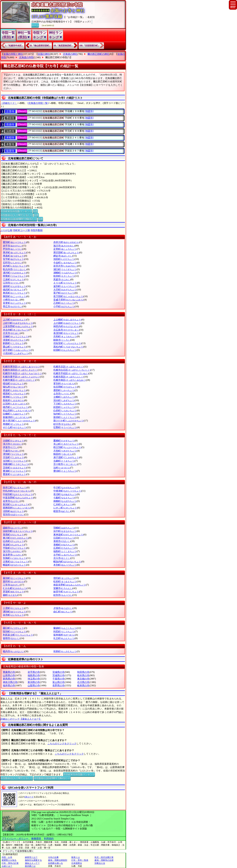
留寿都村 (64, 635)
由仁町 (63, 612)
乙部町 (64, 303)
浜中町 (65, 531)
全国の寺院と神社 (13, 54)
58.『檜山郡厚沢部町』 (41, 46)
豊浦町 (15, 471)
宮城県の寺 (58, 672)
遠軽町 (15, 286)
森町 (10, 595)
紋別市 (63, 595)
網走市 (63, 256)
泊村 (62, 468)
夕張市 (63, 608)
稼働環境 (36, 839)
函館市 (12, 528)
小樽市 (11, 300)
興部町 (15, 296)
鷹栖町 (64, 441)
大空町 (65, 290)
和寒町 (65, 651)
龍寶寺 (10, 151)
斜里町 (64, 407)
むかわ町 (15, 588)
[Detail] (22, 111)
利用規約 (49, 839)
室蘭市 (63, 588)
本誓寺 (10, 144)
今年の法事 (53, 857)
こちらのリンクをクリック (62, 744)
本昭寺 (10, 138)
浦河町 (15, 273)
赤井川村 (66, 242)
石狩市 (12, 263)
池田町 (64, 259)
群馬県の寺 (9, 679)
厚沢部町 (66, 252)
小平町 (64, 306)
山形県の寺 (9, 675)
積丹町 (16, 407)
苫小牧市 (65, 464)
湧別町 (15, 612)
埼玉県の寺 (34, 679)
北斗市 (62, 558)
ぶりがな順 (6, 230)
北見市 (11, 333)
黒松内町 (68, 347)
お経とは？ (7, 866)
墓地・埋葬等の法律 (104, 860)
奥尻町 (15, 293)
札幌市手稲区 (71, 373)
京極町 (16, 336)
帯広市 (12, 306)
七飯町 (64, 498)
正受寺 (10, 111)
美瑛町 (14, 535)
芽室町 (14, 592)
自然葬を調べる (55, 863)
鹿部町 (64, 390)
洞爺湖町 (16, 464)
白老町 (65, 410)
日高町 (64, 538)
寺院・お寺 (7, 857)
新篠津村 (16, 417)
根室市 (62, 511)
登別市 (14, 515)
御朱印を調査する (33, 860)
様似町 (14, 383)
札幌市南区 (70, 380)
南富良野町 (70, 585)
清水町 (64, 400)
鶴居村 (63, 454)
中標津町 (67, 491)
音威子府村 (69, 300)
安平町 (14, 259)
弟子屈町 (66, 457)
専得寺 (10, 118)
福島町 (65, 551)
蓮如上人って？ (32, 863)
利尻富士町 (18, 635)
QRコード (29, 797)
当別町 (15, 461)
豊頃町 (65, 471)
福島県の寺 (34, 675)
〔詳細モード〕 (9, 103)
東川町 (16, 538)
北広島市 (66, 330)
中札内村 (17, 491)
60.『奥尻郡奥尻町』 (64, 46)
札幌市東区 (19, 380)
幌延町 (15, 565)
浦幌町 (65, 273)
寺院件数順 (37, 230)
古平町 (65, 555)
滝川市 (12, 444)
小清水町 (16, 353)
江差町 (14, 279)
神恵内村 (66, 326)
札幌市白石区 (72, 370)
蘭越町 (65, 628)
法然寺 (10, 131)
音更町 (15, 303)
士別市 (62, 394)
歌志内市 (15, 269)
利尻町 (64, 632)
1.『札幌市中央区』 (14, 46)
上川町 (15, 320)
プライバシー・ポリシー (15, 839)
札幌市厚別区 (21, 367)
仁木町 (63, 504)
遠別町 (65, 286)
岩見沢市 (65, 266)
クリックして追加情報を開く (18, 851)
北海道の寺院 (26, 57)
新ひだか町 (69, 421)
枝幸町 (64, 276)
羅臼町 (14, 628)
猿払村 (14, 387)
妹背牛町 (66, 592)
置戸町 (64, 293)
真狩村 (14, 581)
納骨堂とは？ (31, 857)
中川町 (65, 488)
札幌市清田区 (20, 370)
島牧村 (14, 400)
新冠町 (16, 504)
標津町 (14, 397)
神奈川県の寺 (10, 682)
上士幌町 (67, 320)
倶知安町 (67, 343)
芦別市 (12, 249)
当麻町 (64, 461)
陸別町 (15, 632)
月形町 (65, 451)
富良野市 (13, 555)
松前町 (65, 581)
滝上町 (66, 444)
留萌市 (11, 638)
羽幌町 (64, 528)
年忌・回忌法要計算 (104, 857)
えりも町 (65, 283)
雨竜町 (15, 276)
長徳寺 (10, 125)
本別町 (65, 565)
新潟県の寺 (34, 682)
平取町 (15, 548)
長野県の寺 (58, 685)
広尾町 (64, 548)
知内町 (65, 414)
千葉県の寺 (58, 679)
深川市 (12, 551)
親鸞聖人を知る (9, 860)
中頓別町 (18, 494)
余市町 (14, 615)
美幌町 (64, 545)
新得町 (65, 417)
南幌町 (65, 501)
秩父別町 (67, 447)
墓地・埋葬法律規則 (58, 860)
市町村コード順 (21, 230)
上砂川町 (18, 323)
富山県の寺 (58, 682)
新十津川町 (19, 421)
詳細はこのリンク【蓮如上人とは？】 (21, 719)
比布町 (14, 541)
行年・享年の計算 (10, 863)
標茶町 (15, 394)
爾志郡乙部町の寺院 (56, 57)
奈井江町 (15, 488)
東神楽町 (68, 535)
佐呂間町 (65, 387)
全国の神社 (44, 54)
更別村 (64, 383)
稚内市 (14, 651)
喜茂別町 (66, 333)
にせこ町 (65, 508)
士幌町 (64, 397)
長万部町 (68, 296)
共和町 (65, 336)
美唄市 (62, 541)
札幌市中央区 (22, 373)
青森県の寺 (9, 672)
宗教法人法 (100, 863)
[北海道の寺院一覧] (38, 103)
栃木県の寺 (83, 675)
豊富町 (15, 474)
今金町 (65, 263)
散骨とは (76, 857)
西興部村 (17, 508)
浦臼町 (65, 269)
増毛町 (64, 578)
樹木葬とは (30, 866)
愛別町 (15, 242)
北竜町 (16, 562)
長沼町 (65, 494)
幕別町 (15, 578)
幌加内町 (67, 562)
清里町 (15, 340)
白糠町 (15, 414)
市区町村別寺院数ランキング (16, 211)
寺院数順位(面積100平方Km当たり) (19, 219)
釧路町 (14, 343)
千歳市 (11, 451)
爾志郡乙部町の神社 (98, 54)
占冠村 (15, 404)
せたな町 (15, 427)
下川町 (65, 404)
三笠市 (11, 585)
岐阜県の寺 (83, 685)
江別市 (11, 283)
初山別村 (17, 410)
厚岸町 (15, 252)
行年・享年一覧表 (80, 860)
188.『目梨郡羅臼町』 (90, 46)
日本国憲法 (77, 863)
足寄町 (65, 249)
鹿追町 (15, 390)
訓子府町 (17, 350)
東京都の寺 (83, 679)
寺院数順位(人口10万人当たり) (17, 215)
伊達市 (10, 447)
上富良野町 (18, 326)
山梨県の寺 (34, 685)
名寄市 (11, 501)
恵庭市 (62, 279)
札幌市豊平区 (21, 377)
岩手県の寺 (34, 672)
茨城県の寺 (58, 675)
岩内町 (15, 266)
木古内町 (16, 330)
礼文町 (64, 638)
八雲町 (14, 608)
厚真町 (14, 256)
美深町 (14, 545)
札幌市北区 (69, 367)
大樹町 (14, 441)
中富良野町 (18, 498)
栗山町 (15, 347)
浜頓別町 (18, 531)
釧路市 (62, 340)
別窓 (35, 211)
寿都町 (14, 424)
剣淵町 (65, 350)
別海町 (15, 558)
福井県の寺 (9, 685)
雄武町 (14, 290)
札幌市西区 (69, 377)
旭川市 (64, 246)
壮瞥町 (65, 427)
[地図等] (89, 111)
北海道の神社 (70, 54)
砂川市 (63, 424)
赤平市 (12, 246)
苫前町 (15, 468)
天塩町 (14, 457)
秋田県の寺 (83, 672)
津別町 (14, 454)
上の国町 (67, 323)
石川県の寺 (83, 682)
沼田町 (14, 511)
